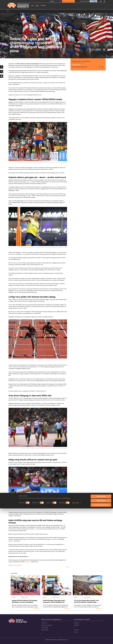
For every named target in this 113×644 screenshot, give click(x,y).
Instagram (76, 625)
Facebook (76, 623)
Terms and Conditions (47, 625)
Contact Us (44, 623)
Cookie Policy (66, 634)
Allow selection (101, 636)
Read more (36, 609)
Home (32, 5)
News (37, 5)
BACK (68, 567)
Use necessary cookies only (101, 640)
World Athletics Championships (79, 67)
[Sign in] (104, 1)
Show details (76, 638)
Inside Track (28, 562)
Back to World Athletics (68, 1)
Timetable (43, 5)
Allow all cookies (101, 632)
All (8, 11)
